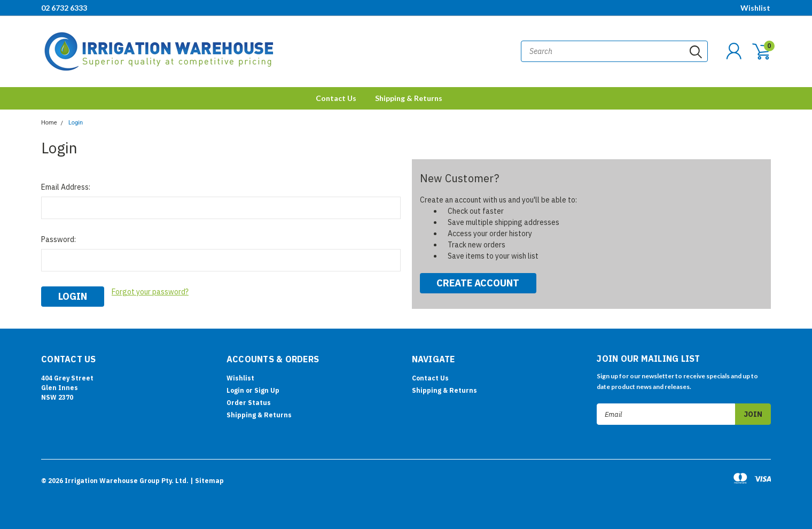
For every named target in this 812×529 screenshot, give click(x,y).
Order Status (249, 403)
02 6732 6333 (64, 8)
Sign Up (267, 390)
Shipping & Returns (409, 98)
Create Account (478, 283)
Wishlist (755, 8)
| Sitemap (207, 481)
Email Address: (66, 187)
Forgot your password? (150, 292)
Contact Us (336, 98)
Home (49, 123)
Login (76, 123)
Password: (58, 239)
